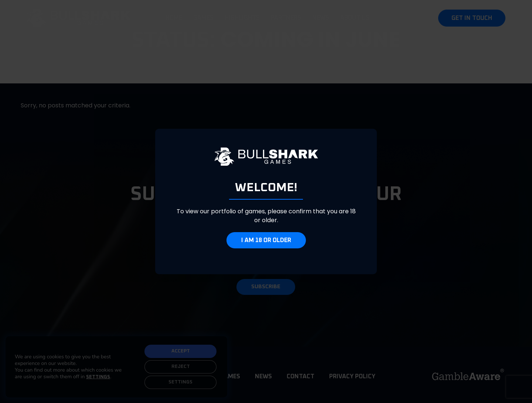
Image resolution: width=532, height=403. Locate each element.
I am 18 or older (266, 240)
